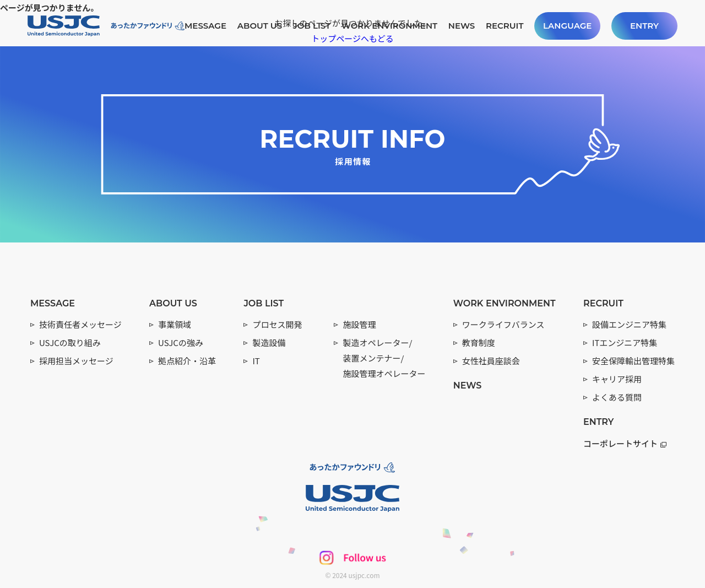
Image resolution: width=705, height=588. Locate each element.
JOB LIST (312, 26)
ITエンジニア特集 (625, 342)
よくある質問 (617, 397)
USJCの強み (181, 342)
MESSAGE (205, 26)
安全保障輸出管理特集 (633, 361)
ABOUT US (260, 26)
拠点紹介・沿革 (187, 361)
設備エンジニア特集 (629, 324)
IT (256, 361)
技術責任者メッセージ (80, 324)
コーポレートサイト (625, 443)
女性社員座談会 (491, 361)
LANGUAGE (567, 26)
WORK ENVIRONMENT (389, 26)
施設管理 (359, 324)
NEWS (462, 26)
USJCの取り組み (70, 342)
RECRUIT (505, 26)
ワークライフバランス (503, 324)
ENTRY (644, 26)
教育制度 (479, 342)
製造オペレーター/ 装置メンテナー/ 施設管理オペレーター (384, 358)
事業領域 (175, 324)
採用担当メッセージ (76, 361)
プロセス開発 (277, 324)
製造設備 (269, 342)
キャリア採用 (617, 379)
